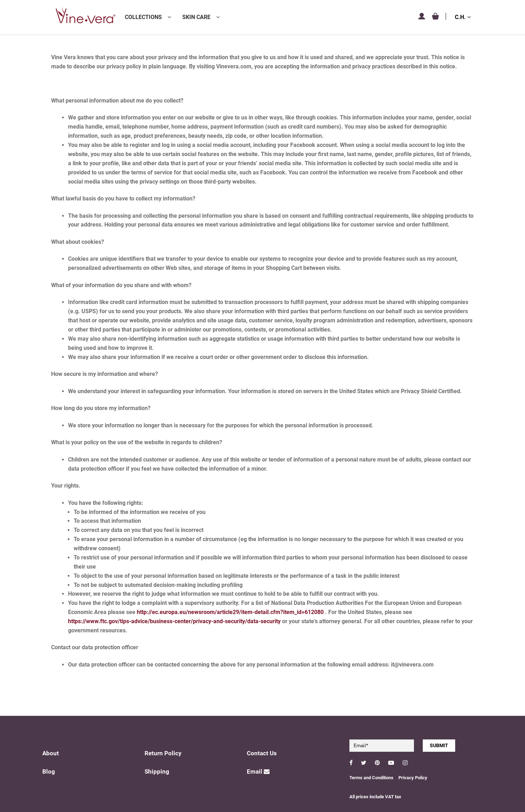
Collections (143, 17)
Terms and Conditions (371, 778)
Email (258, 772)
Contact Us (262, 753)
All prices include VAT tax (375, 797)
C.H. (463, 17)
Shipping (157, 772)
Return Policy (163, 753)
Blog (49, 772)
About (51, 753)
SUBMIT (439, 745)
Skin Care (196, 17)
